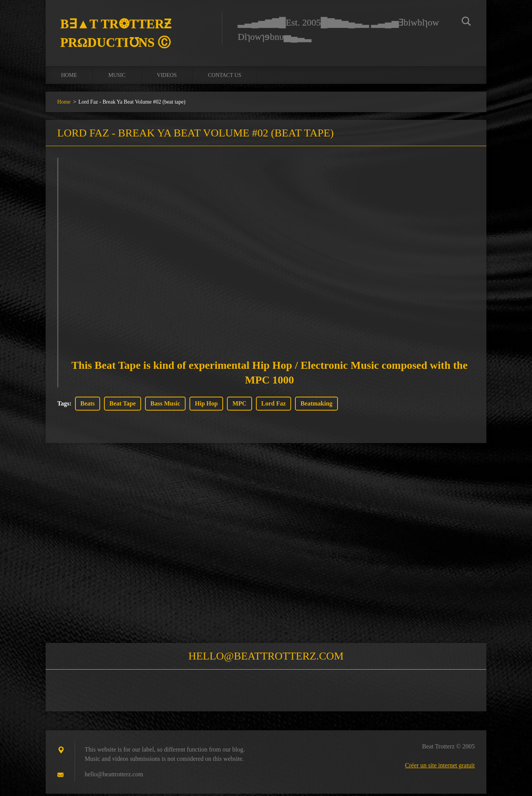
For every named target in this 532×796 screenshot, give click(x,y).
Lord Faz (274, 406)
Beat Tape (123, 406)
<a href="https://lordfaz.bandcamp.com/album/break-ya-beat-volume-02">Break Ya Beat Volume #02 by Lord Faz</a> (269, 251)
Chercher (466, 22)
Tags (63, 406)
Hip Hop (206, 406)
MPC (239, 406)
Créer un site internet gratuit (440, 768)
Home (69, 77)
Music (117, 77)
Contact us (225, 77)
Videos (167, 77)
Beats (88, 406)
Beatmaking (316, 406)
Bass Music (165, 406)
